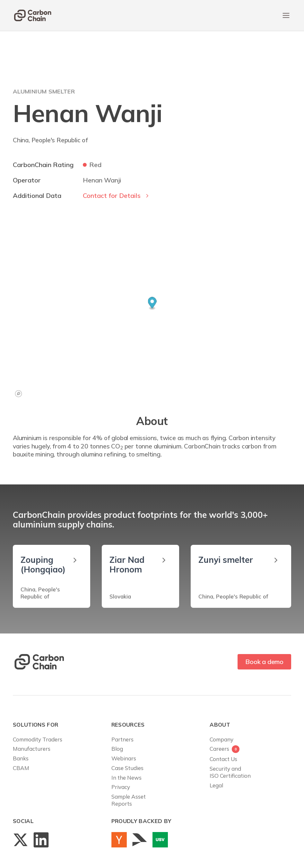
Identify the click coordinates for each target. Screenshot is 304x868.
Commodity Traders (38, 739)
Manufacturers (32, 749)
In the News (126, 778)
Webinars (124, 758)
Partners (122, 739)
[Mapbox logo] (18, 394)
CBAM (21, 768)
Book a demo (264, 662)
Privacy (121, 787)
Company (221, 739)
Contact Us (223, 759)
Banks (21, 758)
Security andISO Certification (230, 772)
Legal (216, 785)
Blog (117, 749)
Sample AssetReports (129, 800)
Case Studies (127, 768)
